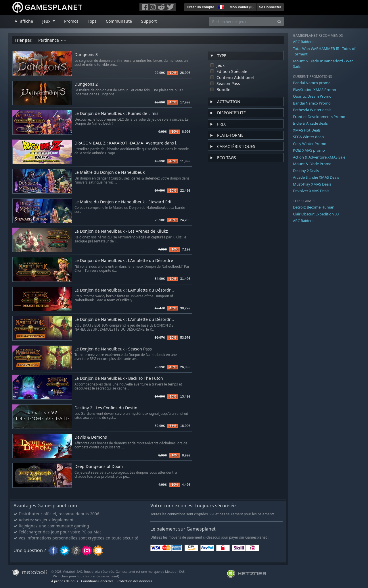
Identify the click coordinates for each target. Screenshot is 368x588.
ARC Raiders (303, 42)
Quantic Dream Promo (312, 96)
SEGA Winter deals (308, 137)
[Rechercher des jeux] (242, 21)
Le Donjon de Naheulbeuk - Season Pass (113, 349)
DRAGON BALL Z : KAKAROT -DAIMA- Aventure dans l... (127, 143)
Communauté (119, 21)
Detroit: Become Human (314, 207)
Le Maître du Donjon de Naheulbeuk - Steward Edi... (125, 202)
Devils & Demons (91, 437)
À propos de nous (65, 581)
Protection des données (134, 581)
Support (149, 21)
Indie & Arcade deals (310, 123)
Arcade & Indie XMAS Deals (316, 177)
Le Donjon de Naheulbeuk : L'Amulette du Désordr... (124, 290)
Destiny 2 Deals (306, 171)
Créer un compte (201, 7)
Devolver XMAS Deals (311, 191)
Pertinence (52, 40)
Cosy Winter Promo (310, 144)
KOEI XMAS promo (309, 150)
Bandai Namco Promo (312, 103)
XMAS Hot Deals (307, 130)
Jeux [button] (47, 21)
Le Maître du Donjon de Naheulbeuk (110, 172)
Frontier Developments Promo (319, 117)
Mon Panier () (242, 7)
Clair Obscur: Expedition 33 (316, 214)
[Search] (279, 21)
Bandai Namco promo (312, 83)
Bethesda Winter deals (312, 110)
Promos (71, 21)
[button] (221, 6)
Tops (92, 21)
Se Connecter (270, 7)
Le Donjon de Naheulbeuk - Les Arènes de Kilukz (121, 231)
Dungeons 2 (86, 84)
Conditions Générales (97, 581)
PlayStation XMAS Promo (315, 90)
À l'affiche (24, 21)
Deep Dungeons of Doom (99, 467)
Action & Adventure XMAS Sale (319, 157)
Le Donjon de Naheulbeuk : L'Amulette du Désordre (124, 261)
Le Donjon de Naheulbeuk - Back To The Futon (119, 378)
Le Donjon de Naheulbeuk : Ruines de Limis (116, 114)
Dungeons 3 (86, 55)
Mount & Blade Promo (312, 164)
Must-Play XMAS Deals (312, 184)
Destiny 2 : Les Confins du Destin (106, 408)
